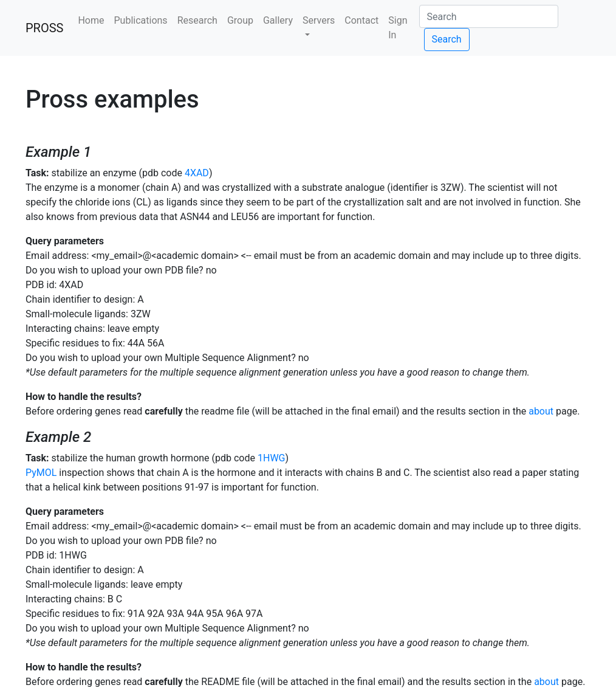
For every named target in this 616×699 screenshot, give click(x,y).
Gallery (278, 20)
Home (91, 20)
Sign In (398, 28)
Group (240, 20)
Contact (361, 20)
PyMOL (41, 473)
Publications (141, 20)
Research (197, 20)
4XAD (197, 173)
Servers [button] (319, 20)
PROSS (44, 28)
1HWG (272, 458)
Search (447, 39)
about (541, 411)
